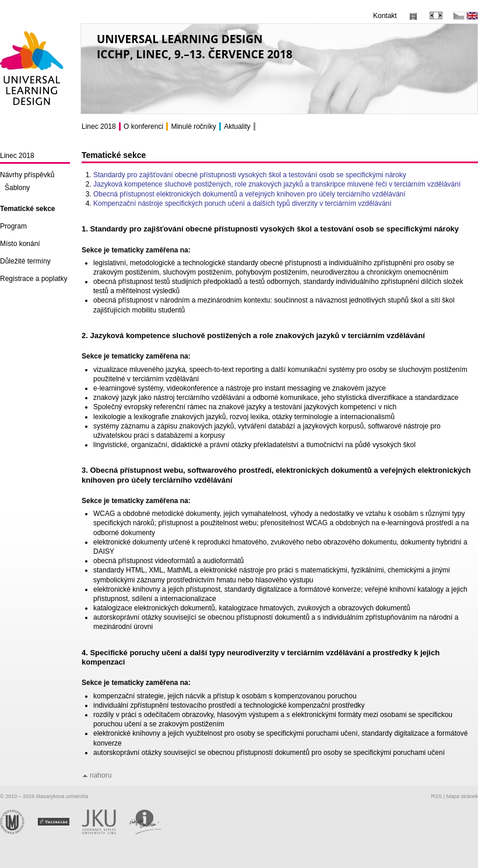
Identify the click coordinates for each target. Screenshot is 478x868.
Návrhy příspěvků (27, 175)
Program (13, 226)
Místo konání (20, 244)
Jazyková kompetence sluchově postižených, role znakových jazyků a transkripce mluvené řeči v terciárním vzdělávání (277, 184)
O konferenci (143, 126)
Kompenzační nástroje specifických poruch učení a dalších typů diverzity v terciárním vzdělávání (242, 203)
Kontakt (385, 16)
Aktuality (237, 126)
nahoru (101, 775)
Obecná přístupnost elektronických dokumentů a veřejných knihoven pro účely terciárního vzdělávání (249, 194)
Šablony (17, 188)
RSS (437, 796)
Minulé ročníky (193, 126)
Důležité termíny (25, 261)
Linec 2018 (17, 156)
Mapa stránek (462, 796)
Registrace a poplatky (34, 279)
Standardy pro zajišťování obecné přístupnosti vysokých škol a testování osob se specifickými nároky (250, 175)
